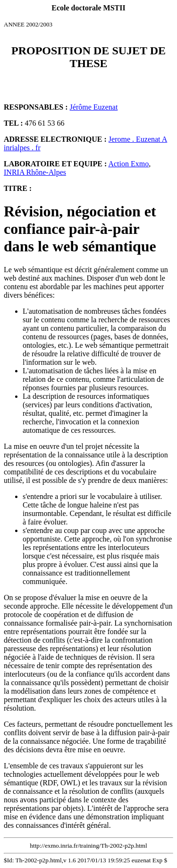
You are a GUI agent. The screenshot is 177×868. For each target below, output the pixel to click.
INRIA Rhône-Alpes (35, 172)
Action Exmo (128, 164)
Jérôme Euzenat (94, 107)
